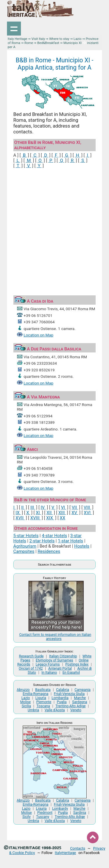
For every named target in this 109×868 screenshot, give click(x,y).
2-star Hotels (42, 541)
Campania (83, 690)
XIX (50, 518)
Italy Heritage (17, 39)
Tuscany (43, 817)
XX (63, 518)
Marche (80, 698)
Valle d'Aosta (54, 710)
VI (64, 507)
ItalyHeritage (66, 853)
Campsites (24, 551)
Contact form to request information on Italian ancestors (55, 637)
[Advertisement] (54, 230)
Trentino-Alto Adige (71, 706)
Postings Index (77, 664)
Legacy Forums (48, 664)
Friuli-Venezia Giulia (69, 694)
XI (38, 513)
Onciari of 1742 (31, 668)
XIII (62, 513)
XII (50, 513)
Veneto (76, 710)
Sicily (26, 817)
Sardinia (80, 813)
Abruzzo (23, 690)
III (33, 507)
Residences (49, 551)
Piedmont (45, 813)
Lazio (77, 39)
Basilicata (43, 690)
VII (75, 507)
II (23, 507)
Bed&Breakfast (48, 43)
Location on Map (38, 335)
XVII (20, 518)
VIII (87, 507)
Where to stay (59, 39)
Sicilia (26, 706)
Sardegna (79, 702)
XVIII (35, 518)
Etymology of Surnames (54, 660)
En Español (71, 673)
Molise (25, 702)
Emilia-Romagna (35, 694)
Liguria (41, 698)
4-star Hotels (54, 536)
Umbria (33, 710)
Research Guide (31, 656)
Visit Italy (38, 39)
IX (18, 513)
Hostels (82, 546)
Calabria (63, 690)
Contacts (78, 848)
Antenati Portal (60, 668)
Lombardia (60, 698)
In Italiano (49, 673)
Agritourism (25, 546)
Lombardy (60, 809)
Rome (29, 43)
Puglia (62, 702)
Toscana (43, 706)
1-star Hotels (70, 541)
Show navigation (14, 29)
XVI (88, 513)
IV (43, 507)
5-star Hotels (26, 536)
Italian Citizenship (63, 656)
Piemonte (44, 702)
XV (75, 513)
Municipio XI (73, 43)
